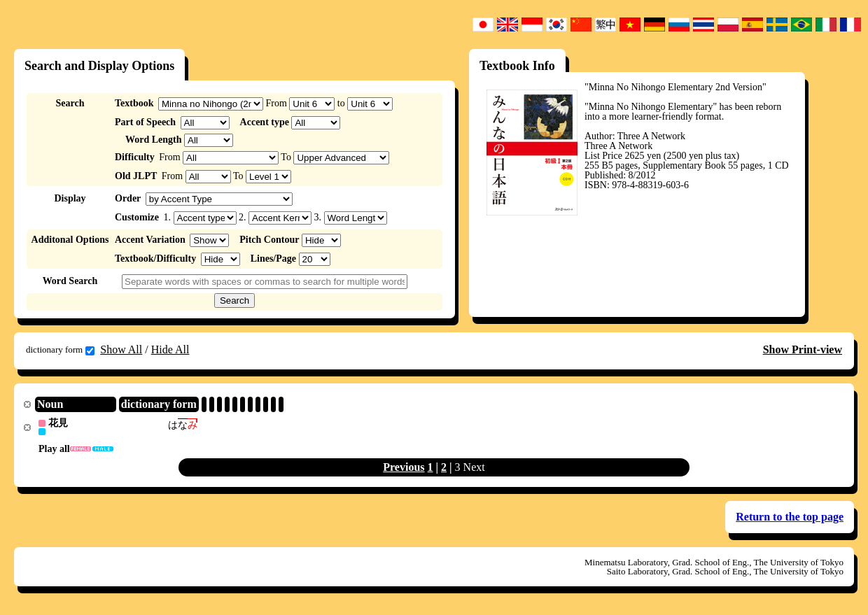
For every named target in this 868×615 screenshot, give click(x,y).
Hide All (170, 349)
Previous (404, 468)
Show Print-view (803, 349)
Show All (121, 349)
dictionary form (60, 350)
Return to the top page (790, 517)
